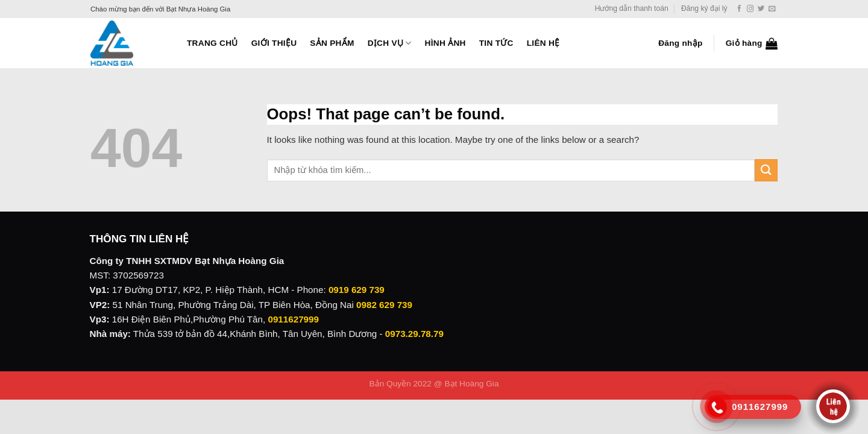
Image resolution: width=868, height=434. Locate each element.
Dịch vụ (390, 43)
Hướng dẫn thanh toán (632, 8)
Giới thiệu (274, 43)
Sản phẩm (332, 43)
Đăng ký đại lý (704, 8)
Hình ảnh (445, 43)
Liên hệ (543, 43)
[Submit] (766, 170)
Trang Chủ (212, 43)
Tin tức (496, 43)
